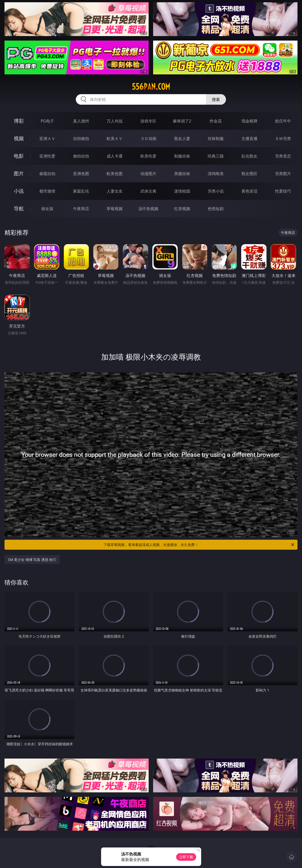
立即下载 (186, 857)
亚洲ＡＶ (47, 138)
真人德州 (81, 121)
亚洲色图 (81, 174)
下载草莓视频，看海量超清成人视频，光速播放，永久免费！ (199, 545)
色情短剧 (216, 209)
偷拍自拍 (81, 156)
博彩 (19, 121)
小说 (19, 191)
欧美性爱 (148, 156)
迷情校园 (182, 191)
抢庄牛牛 (283, 121)
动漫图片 (148, 174)
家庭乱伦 (81, 191)
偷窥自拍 (47, 174)
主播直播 (249, 138)
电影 (19, 156)
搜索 (216, 99)
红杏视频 (182, 209)
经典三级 (216, 156)
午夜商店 (81, 209)
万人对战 (115, 121)
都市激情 (47, 191)
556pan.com (151, 87)
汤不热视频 (148, 209)
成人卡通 (115, 156)
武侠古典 (148, 191)
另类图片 (283, 174)
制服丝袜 (182, 156)
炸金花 (216, 121)
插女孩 (47, 209)
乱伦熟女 (249, 156)
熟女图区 (249, 174)
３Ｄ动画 (148, 138)
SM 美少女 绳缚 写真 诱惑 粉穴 (32, 560)
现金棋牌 (249, 121)
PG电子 (47, 121)
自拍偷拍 (81, 138)
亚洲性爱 (47, 156)
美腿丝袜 (182, 174)
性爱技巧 (283, 191)
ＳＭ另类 (283, 138)
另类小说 (216, 191)
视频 (19, 138)
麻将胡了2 (182, 121)
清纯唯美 (216, 174)
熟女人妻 (182, 138)
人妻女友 (115, 191)
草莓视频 (115, 209)
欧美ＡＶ (115, 138)
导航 (19, 208)
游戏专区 (148, 121)
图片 (19, 173)
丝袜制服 (216, 138)
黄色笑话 (249, 191)
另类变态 (283, 156)
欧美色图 (115, 174)
